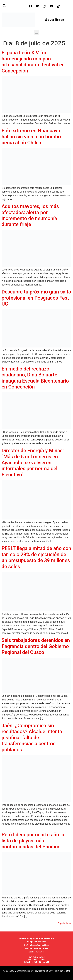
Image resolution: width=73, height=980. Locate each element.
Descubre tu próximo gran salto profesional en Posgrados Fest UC (36, 298)
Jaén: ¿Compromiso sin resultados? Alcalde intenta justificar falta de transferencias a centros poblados (32, 738)
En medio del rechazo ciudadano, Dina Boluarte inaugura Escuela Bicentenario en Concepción (35, 378)
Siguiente (65, 923)
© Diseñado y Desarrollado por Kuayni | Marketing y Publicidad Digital (36, 971)
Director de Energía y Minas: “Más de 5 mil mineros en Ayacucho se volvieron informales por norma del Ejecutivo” (33, 463)
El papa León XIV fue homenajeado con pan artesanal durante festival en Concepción (33, 62)
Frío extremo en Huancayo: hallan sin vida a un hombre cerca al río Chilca (32, 137)
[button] (37, 33)
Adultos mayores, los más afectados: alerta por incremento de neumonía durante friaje (30, 215)
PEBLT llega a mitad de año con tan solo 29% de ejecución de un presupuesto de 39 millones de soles (36, 557)
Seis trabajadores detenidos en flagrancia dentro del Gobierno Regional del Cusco (36, 646)
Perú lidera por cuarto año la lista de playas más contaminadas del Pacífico (33, 841)
